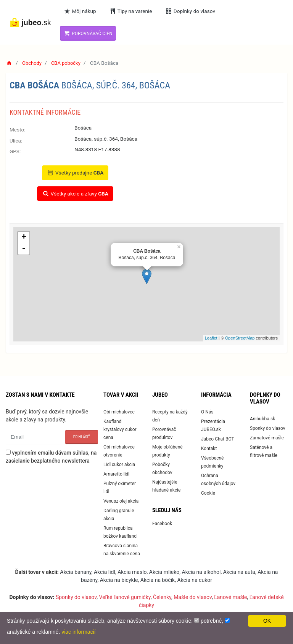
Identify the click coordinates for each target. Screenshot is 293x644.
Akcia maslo (132, 572)
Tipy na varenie (133, 11)
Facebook (162, 524)
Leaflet (211, 338)
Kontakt (209, 449)
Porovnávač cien (90, 33)
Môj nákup (82, 11)
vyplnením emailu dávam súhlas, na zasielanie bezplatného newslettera (51, 457)
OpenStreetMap (240, 338)
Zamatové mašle (267, 438)
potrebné (211, 621)
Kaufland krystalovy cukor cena (120, 429)
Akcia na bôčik (158, 580)
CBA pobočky (68, 63)
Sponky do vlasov (268, 428)
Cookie (208, 493)
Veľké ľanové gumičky (125, 597)
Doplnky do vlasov (192, 11)
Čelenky (162, 597)
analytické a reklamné (33, 632)
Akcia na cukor (195, 580)
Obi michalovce (119, 412)
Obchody (33, 63)
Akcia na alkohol (201, 572)
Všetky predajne (75, 173)
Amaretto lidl (116, 474)
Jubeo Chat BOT (218, 439)
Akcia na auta (239, 572)
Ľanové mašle (230, 597)
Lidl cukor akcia (119, 465)
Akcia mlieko (164, 572)
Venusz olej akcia (121, 501)
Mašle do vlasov (193, 597)
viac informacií (78, 632)
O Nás (207, 412)
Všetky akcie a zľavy (75, 194)
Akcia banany (76, 572)
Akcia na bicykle (119, 580)
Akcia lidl (105, 572)
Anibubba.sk (262, 419)
